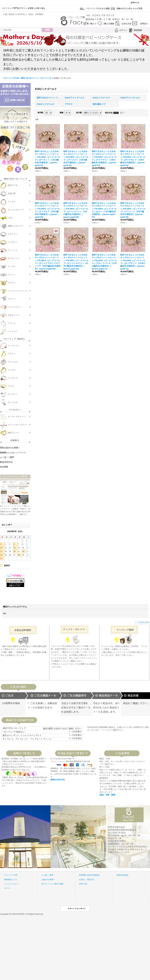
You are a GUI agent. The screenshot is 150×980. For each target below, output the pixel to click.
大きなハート (14, 315)
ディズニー (13, 394)
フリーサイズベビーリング (18, 291)
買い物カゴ (91, 24)
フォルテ (12, 202)
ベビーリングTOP (11, 875)
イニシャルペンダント (18, 425)
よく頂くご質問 (7, 457)
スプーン (12, 299)
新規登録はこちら (11, 879)
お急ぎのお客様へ (48, 879)
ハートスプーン (15, 307)
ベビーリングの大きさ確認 (98, 8)
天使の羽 (12, 193)
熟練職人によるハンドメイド (13, 453)
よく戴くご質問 (47, 875)
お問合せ (144, 24)
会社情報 (4, 467)
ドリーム (12, 323)
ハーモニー (13, 242)
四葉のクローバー (16, 226)
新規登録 (138, 30)
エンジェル (13, 402)
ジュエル (12, 370)
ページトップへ (144, 622)
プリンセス (13, 362)
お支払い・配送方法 (87, 879)
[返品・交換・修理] (107, 795)
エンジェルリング (16, 210)
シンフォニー (14, 346)
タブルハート (14, 258)
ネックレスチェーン (17, 416)
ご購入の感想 (108, 24)
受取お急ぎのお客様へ (10, 448)
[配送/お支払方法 (57, 780)
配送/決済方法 (6, 462)
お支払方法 (126, 24)
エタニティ (13, 234)
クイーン (12, 275)
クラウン (12, 283)
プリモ (11, 386)
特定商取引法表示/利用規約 (89, 875)
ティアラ (12, 266)
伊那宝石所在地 (122, 875)
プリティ (12, 354)
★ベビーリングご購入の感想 (52, 884)
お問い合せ (83, 884)
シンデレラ (13, 378)
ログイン (123, 30)
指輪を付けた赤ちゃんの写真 (129, 8)
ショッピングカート (12, 884)
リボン (11, 218)
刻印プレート (14, 433)
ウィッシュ (13, 250)
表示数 (41, 113)
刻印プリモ (13, 185)
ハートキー (13, 331)
